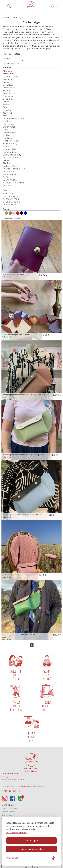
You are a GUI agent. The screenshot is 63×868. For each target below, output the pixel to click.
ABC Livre (7, 71)
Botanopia (8, 91)
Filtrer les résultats (11, 54)
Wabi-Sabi (7, 186)
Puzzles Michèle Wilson (14, 169)
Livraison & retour (8, 812)
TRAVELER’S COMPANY (14, 183)
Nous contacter (7, 815)
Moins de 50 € (9, 194)
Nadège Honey (10, 144)
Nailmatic (7, 146)
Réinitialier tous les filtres (12, 219)
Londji (6, 130)
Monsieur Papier (10, 141)
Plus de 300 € (9, 205)
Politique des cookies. (17, 833)
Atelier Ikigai (9, 74)
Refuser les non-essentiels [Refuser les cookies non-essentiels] (32, 849)
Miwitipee (7, 138)
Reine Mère (8, 172)
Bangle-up (8, 79)
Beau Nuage (9, 85)
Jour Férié (7, 113)
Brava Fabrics (9, 93)
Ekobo (6, 105)
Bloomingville (9, 88)
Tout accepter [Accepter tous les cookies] (31, 841)
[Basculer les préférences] (13, 858)
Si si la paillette (10, 174)
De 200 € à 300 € (11, 202)
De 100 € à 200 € (11, 199)
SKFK (5, 177)
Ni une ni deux (9, 152)
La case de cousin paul (13, 118)
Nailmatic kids (9, 149)
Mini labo (7, 135)
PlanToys (7, 163)
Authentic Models (11, 77)
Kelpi (5, 116)
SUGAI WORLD (10, 180)
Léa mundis (8, 124)
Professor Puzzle (11, 166)
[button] (4, 6)
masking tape (9, 132)
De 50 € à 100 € (10, 196)
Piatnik (6, 160)
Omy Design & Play (12, 155)
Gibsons (6, 107)
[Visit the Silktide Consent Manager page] (53, 858)
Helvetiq (7, 110)
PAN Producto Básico (13, 158)
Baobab (6, 82)
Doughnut (8, 99)
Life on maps (9, 127)
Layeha (6, 121)
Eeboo (6, 102)
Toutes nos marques (9, 808)
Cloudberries (9, 96)
